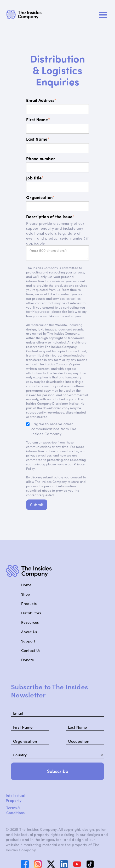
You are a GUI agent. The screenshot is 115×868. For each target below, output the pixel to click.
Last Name (38, 139)
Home (26, 585)
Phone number (41, 158)
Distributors (31, 613)
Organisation (40, 197)
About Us (29, 632)
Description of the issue (50, 217)
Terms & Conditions (16, 810)
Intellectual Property (15, 798)
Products (29, 604)
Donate (28, 660)
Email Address (41, 100)
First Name (38, 119)
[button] (103, 15)
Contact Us (31, 650)
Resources (30, 622)
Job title (35, 178)
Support (28, 641)
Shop (26, 594)
